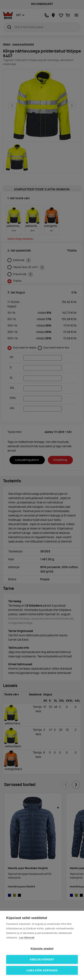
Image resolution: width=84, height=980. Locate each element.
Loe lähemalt (27, 938)
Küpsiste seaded (42, 948)
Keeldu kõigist (42, 959)
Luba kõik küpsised (42, 970)
